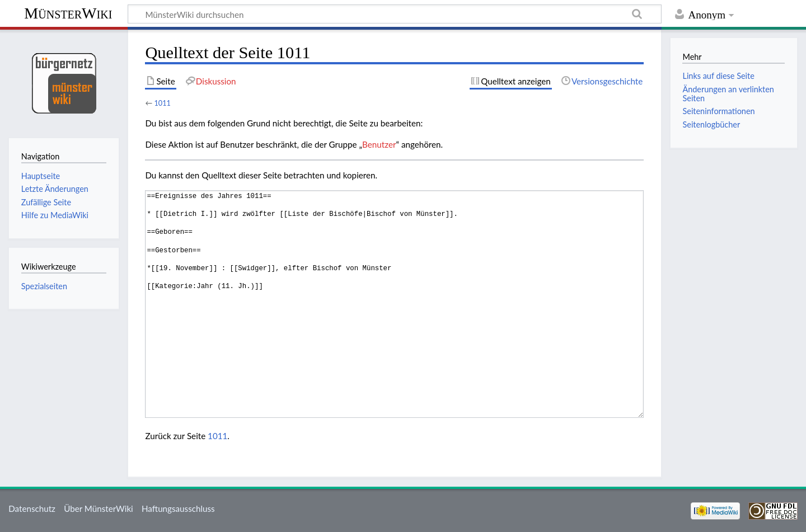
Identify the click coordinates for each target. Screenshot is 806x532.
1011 (162, 103)
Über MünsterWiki (99, 509)
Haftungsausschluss (178, 509)
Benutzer (379, 144)
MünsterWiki (68, 13)
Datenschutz (32, 509)
